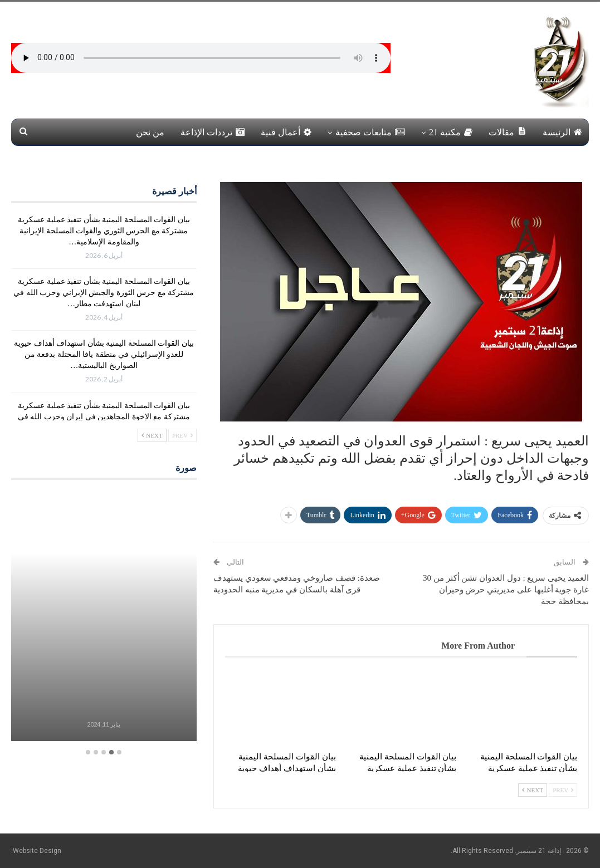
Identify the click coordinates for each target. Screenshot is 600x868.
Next (533, 790)
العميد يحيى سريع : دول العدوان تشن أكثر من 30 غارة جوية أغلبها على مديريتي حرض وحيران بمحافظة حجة (506, 590)
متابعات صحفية (370, 132)
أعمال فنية (286, 132)
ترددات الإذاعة (213, 132)
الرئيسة (562, 132)
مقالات (508, 132)
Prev (563, 790)
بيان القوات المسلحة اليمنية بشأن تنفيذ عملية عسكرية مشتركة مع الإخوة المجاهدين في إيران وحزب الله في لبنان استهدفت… (104, 417)
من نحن (150, 132)
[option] (104, 617)
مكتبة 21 (451, 132)
